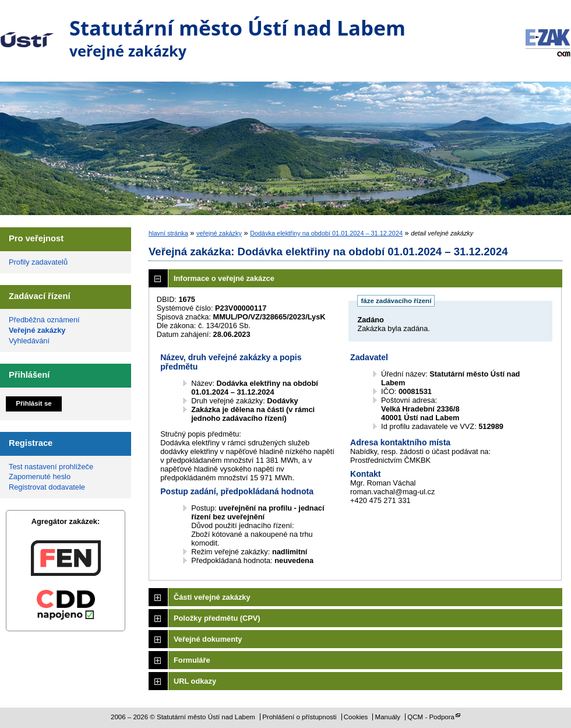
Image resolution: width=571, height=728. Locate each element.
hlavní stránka (168, 233)
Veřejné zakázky (37, 330)
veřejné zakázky (219, 233)
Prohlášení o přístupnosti (299, 717)
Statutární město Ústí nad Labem (27, 31)
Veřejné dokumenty (208, 639)
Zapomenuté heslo (40, 476)
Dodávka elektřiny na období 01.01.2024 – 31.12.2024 (326, 233)
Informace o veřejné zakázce (224, 278)
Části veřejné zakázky (212, 597)
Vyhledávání (29, 341)
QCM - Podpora (431, 717)
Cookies (356, 717)
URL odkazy (195, 681)
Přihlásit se (34, 403)
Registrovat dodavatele (47, 487)
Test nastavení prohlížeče (51, 467)
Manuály (388, 717)
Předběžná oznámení (44, 320)
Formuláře (192, 660)
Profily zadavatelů (38, 262)
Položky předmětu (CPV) (217, 618)
